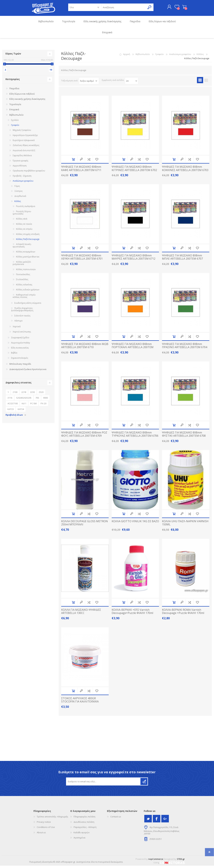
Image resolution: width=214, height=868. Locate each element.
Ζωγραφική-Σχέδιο (20, 340)
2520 (41, 394)
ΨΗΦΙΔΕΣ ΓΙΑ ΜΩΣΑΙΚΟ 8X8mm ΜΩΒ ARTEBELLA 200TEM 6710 (85, 348)
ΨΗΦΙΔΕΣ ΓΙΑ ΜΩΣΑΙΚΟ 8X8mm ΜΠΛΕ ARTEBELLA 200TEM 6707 (182, 259)
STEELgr (181, 861)
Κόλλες (200, 56)
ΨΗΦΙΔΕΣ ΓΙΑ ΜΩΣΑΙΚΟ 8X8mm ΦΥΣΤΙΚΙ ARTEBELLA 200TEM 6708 (184, 437)
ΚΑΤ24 (21, 411)
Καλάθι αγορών (181, 8)
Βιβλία (14, 355)
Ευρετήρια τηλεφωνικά (24, 143)
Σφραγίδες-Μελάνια (22, 158)
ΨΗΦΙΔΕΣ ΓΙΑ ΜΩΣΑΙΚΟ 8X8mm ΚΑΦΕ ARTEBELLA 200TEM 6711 (81, 171)
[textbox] (124, 8)
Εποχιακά (14, 112)
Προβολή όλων (14, 417)
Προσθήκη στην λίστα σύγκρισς (89, 162)
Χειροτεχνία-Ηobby (20, 345)
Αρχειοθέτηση (20, 168)
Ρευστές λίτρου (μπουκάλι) (22, 215)
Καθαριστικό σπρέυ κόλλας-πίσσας (24, 298)
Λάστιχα (18, 323)
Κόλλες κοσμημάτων (26, 254)
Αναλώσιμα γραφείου (180, 56)
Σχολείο (15, 122)
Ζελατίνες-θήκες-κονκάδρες (26, 148)
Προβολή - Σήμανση (22, 178)
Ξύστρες (18, 193)
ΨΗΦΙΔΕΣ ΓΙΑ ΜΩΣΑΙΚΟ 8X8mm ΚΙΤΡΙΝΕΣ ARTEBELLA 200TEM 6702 (134, 171)
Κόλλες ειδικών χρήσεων (28, 292)
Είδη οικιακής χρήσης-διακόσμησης (27, 101)
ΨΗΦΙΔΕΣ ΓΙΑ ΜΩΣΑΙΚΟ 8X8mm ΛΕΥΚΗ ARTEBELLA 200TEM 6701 (82, 259)
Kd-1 (24, 406)
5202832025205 (24, 400)
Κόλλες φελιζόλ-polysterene (22, 265)
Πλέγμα (200, 82)
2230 (32, 394)
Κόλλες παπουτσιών (26, 272)
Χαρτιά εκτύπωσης (22, 334)
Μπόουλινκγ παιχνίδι (20, 366)
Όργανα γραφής (20, 163)
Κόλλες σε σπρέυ (24, 231)
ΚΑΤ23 (11, 411)
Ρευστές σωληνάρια (26, 209)
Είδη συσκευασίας (20, 350)
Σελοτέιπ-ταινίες (22, 318)
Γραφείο (159, 56)
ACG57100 (13, 406)
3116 (10, 400)
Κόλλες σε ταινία (24, 226)
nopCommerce (156, 861)
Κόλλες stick (22, 221)
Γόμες (17, 188)
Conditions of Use (46, 829)
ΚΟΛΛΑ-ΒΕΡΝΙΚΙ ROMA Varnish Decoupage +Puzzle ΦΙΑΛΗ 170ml (183, 614)
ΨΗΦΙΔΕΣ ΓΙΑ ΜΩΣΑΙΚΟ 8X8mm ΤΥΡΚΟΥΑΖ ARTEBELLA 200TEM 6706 (135, 437)
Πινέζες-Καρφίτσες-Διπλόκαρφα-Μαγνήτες (22, 312)
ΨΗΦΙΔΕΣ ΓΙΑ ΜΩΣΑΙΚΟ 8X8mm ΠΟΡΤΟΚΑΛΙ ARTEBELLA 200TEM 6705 (133, 350)
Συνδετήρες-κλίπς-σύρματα (28, 305)
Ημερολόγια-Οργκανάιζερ (25, 138)
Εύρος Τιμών (13, 56)
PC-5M (33, 406)
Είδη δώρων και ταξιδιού (22, 96)
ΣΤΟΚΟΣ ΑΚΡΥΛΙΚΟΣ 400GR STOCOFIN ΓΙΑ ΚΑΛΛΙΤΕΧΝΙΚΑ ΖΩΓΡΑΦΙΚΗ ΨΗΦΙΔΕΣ (80, 704)
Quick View (81, 162)
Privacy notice (44, 824)
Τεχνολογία (15, 107)
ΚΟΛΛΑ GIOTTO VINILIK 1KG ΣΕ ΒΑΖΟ (135, 524)
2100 (15, 394)
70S (37, 400)
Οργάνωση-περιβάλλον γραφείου (29, 173)
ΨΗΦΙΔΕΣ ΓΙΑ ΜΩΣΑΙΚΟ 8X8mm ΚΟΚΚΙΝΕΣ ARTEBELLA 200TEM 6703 (185, 171)
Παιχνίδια (14, 91)
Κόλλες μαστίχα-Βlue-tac (28, 259)
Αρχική (127, 56)
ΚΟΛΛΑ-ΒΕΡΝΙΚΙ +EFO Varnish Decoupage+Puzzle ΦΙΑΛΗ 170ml (132, 614)
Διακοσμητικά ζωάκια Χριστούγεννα (28, 372)
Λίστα (206, 82)
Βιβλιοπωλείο (143, 56)
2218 (24, 394)
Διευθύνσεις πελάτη (84, 824)
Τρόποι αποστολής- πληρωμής (52, 819)
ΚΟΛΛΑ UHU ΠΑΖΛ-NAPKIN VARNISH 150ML (185, 525)
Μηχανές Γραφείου (22, 132)
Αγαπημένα (79, 840)
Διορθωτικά (20, 198)
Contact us (116, 819)
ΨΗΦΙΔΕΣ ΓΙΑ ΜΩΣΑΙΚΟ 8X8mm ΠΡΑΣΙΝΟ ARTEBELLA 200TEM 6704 (185, 348)
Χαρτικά (17, 329)
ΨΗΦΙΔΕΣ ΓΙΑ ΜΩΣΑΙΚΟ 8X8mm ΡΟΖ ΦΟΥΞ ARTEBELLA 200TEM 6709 (84, 437)
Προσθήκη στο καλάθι (73, 162)
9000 (45, 400)
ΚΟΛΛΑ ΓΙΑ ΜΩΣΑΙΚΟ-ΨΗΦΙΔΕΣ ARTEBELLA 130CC (81, 614)
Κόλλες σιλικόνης (24, 287)
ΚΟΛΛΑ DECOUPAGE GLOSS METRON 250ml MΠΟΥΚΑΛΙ (85, 525)
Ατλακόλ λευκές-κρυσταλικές (22, 248)
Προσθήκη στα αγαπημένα (97, 162)
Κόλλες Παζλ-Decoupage (28, 241)
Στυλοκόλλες (22, 282)
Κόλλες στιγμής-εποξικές (28, 236)
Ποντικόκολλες (23, 277)
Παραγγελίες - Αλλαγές (85, 829)
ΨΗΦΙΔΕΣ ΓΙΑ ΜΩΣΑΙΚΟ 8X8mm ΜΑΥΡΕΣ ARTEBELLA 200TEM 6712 (133, 259)
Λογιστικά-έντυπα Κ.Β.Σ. (24, 153)
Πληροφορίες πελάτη (84, 819)
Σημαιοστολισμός (20, 360)
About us (41, 835)
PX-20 (43, 406)
